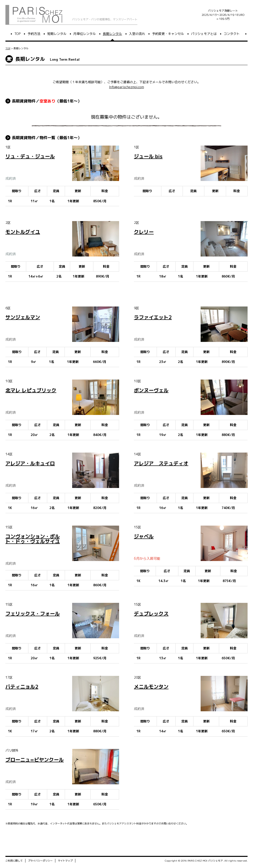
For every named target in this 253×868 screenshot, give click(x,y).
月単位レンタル (85, 34)
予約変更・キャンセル (168, 34)
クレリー (144, 232)
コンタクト (232, 34)
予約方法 (34, 34)
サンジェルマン (23, 317)
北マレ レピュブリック (31, 390)
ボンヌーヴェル (151, 390)
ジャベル (144, 536)
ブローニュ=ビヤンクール (35, 760)
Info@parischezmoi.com (127, 87)
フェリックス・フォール (33, 613)
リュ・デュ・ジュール (30, 156)
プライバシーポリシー (40, 861)
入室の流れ (137, 34)
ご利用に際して (14, 861)
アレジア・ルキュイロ (30, 463)
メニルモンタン (151, 687)
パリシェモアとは (204, 34)
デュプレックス (151, 613)
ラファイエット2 (153, 317)
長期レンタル (112, 34)
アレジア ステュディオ (161, 463)
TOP (17, 34)
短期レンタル (57, 34)
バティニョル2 (22, 687)
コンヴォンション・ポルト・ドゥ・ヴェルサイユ (33, 539)
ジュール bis (148, 156)
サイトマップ (65, 861)
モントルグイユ (23, 232)
